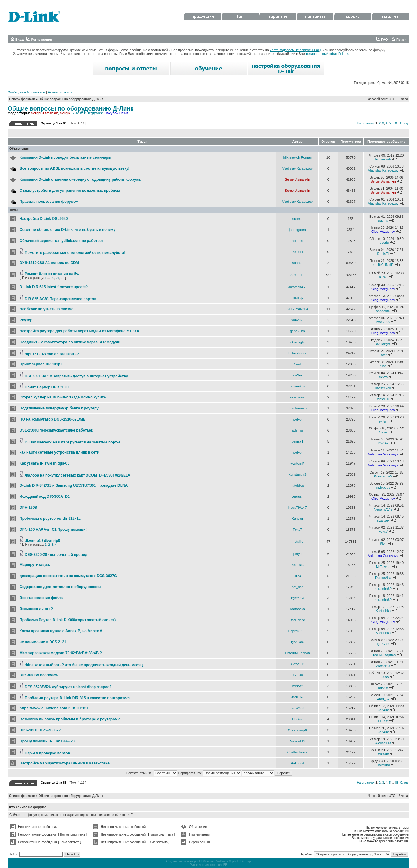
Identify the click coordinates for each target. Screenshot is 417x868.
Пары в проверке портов (47, 753)
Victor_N (383, 399)
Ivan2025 (298, 320)
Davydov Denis (116, 113)
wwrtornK (297, 463)
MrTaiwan (383, 567)
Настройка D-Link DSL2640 (44, 219)
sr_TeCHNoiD (383, 265)
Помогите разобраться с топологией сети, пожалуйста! (75, 253)
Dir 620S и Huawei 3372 (40, 730)
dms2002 (298, 708)
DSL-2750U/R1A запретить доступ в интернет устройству (76, 376)
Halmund (297, 763)
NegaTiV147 (298, 508)
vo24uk (383, 710)
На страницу (366, 123)
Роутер (26, 320)
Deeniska (297, 565)
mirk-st (298, 686)
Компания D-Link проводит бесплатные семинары (65, 157)
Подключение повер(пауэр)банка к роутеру (59, 408)
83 (397, 123)
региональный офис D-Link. (328, 54)
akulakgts (297, 342)
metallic (298, 542)
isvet (383, 355)
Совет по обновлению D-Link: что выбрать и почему (67, 230)
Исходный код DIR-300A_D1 (45, 496)
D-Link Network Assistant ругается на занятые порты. (73, 442)
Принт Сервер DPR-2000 (47, 387)
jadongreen (298, 230)
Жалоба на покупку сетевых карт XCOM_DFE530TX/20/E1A (78, 475)
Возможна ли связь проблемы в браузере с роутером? (70, 719)
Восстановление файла (41, 598)
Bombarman (297, 408)
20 (52, 278)
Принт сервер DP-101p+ (41, 364)
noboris (297, 241)
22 (63, 278)
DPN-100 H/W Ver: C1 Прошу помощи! (53, 530)
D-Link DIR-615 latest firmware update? (54, 287)
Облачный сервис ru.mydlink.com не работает (61, 241)
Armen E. (297, 275)
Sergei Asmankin (45, 113)
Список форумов (22, 99)
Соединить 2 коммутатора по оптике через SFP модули (70, 342)
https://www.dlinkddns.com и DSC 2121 (54, 708)
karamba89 (383, 589)
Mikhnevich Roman (297, 157)
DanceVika (383, 578)
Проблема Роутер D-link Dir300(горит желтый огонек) (68, 620)
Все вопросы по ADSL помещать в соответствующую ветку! (74, 168)
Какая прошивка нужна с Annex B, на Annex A (61, 631)
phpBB (199, 861)
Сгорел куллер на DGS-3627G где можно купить (63, 397)
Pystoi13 (297, 598)
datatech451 (298, 287)
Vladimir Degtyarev (87, 113)
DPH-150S (28, 508)
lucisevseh (383, 159)
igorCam (297, 642)
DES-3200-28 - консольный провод (56, 555)
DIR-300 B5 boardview (39, 675)
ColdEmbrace (298, 752)
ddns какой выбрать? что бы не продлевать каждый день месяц (84, 665)
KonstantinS (297, 474)
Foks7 (297, 530)
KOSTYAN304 (297, 309)
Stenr (383, 432)
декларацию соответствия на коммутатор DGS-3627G (68, 576)
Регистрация (39, 40)
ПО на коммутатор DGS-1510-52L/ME (52, 419)
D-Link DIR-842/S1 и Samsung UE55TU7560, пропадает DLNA (74, 485)
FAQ (382, 40)
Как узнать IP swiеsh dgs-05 (45, 463)
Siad (297, 364)
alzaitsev (383, 520)
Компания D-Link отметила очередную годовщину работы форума (80, 179)
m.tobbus (298, 485)
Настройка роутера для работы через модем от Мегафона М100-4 (79, 331)
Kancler (298, 519)
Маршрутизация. (35, 565)
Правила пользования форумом (49, 202)
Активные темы (60, 92)
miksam (383, 754)
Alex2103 (297, 664)
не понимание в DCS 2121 (43, 642)
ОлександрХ (297, 730)
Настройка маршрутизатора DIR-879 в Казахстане (65, 763)
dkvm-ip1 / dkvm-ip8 (42, 541)
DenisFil (297, 252)
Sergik (65, 113)
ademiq (297, 430)
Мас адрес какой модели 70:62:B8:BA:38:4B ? (61, 653)
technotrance (297, 353)
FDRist (297, 719)
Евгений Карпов (298, 653)
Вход (17, 40)
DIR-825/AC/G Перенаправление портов (61, 299)
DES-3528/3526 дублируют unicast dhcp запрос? (68, 687)
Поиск (399, 40)
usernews (298, 397)
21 (57, 278)
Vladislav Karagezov (297, 168)
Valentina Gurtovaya (383, 454)
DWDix (383, 443)
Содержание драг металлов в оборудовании (60, 587)
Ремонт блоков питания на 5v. (52, 274)
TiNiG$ (297, 298)
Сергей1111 (298, 631)
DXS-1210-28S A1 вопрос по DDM (49, 263)
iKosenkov (298, 386)
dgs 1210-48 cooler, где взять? (52, 354)
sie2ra (297, 375)
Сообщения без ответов (26, 92)
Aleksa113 (297, 741)
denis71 (298, 441)
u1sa (297, 576)
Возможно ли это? (36, 609)
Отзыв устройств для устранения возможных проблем (70, 191)
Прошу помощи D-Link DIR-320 (47, 741)
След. (404, 123)
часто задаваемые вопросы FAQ (295, 50)
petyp (298, 419)
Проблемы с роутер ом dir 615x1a (50, 519)
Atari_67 (298, 697)
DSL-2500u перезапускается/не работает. (56, 430)
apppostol (383, 311)
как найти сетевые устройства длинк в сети (59, 452)
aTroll (383, 277)
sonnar (297, 263)
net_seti (298, 587)
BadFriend (298, 620)
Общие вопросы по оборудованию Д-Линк (71, 99)
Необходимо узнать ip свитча (47, 309)
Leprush (297, 496)
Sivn (383, 544)
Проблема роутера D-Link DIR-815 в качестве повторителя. (78, 698)
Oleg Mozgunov (383, 232)
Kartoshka (297, 609)
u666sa (297, 675)
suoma (298, 219)
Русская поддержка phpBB (208, 865)
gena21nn (298, 331)
